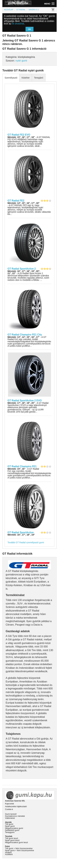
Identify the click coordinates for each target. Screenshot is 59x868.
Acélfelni (9, 854)
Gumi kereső (11, 814)
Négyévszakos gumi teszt (16, 842)
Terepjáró (39, 78)
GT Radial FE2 (16, 201)
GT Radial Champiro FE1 (22, 466)
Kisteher (26, 78)
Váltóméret (10, 818)
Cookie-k (9, 809)
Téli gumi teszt (12, 838)
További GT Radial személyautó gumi (26, 542)
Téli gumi (9, 824)
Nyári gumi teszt (12, 840)
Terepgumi (10, 832)
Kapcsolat (9, 804)
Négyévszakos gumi (14, 828)
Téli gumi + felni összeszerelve (19, 848)
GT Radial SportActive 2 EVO (25, 401)
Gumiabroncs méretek (15, 816)
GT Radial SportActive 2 (22, 269)
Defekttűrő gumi (12, 830)
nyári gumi (21, 61)
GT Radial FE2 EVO (19, 135)
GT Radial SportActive (21, 532)
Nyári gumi (10, 826)
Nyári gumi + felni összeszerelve (20, 850)
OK (30, 29)
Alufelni (8, 852)
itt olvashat (18, 24)
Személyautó (11, 78)
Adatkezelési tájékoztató (16, 806)
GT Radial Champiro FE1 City (25, 335)
